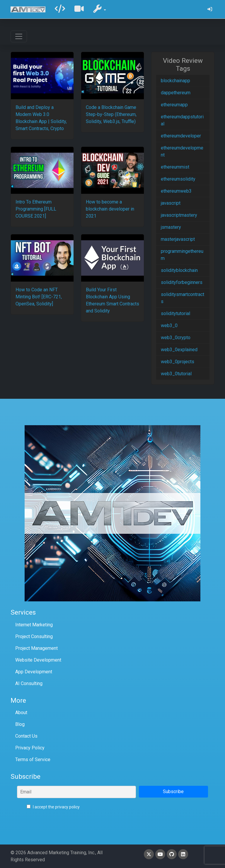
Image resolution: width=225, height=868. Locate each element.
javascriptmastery (179, 215)
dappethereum (176, 93)
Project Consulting (34, 636)
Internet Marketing (34, 625)
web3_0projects (178, 362)
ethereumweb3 (176, 191)
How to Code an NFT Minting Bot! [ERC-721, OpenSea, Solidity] (39, 297)
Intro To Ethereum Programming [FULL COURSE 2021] (36, 209)
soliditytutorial (175, 313)
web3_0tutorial (176, 374)
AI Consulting (29, 683)
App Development (34, 672)
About (21, 713)
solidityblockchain (179, 270)
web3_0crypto (176, 338)
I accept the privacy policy (53, 807)
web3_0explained (179, 350)
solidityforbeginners (182, 282)
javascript (171, 203)
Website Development (38, 660)
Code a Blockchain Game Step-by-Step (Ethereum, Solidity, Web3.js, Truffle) (111, 114)
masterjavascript (178, 239)
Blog (20, 724)
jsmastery (171, 227)
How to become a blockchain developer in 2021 (110, 209)
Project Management (36, 648)
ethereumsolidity (178, 179)
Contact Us (26, 736)
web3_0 (169, 325)
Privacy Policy (30, 748)
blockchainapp (175, 81)
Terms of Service (33, 759)
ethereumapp (174, 105)
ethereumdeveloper (181, 136)
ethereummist (175, 167)
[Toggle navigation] (19, 36)
